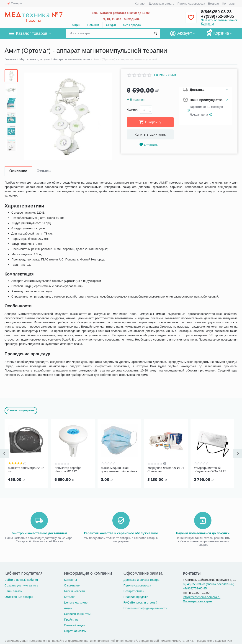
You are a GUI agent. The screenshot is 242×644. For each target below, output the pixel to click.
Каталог (140, 4)
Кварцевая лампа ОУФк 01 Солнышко (166, 470)
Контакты (229, 4)
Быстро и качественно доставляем (39, 533)
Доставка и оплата (162, 4)
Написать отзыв (165, 75)
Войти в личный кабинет (21, 580)
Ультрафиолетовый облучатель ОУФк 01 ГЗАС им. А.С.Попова (212, 470)
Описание (18, 171)
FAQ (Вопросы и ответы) (140, 602)
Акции (76, 25)
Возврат (214, 4)
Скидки (111, 25)
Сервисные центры (77, 614)
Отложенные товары (19, 597)
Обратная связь (75, 631)
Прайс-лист (72, 620)
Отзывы (44, 171)
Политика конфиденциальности (145, 608)
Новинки (93, 25)
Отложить (148, 145)
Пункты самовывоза (191, 4)
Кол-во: (132, 110)
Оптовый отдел (75, 625)
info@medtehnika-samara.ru (202, 597)
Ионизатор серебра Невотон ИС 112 (68, 470)
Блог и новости (74, 591)
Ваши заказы (14, 591)
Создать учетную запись (21, 585)
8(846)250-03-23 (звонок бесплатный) (209, 584)
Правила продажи (136, 597)
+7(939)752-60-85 (218, 16)
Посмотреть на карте (197, 601)
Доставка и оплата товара (141, 580)
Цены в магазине (76, 602)
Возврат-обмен (134, 591)
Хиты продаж (132, 25)
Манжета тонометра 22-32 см (26, 470)
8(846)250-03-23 (216, 12)
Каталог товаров (32, 33)
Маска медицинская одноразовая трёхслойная (119, 470)
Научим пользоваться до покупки (203, 533)
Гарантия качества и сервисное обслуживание (121, 533)
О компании (72, 585)
